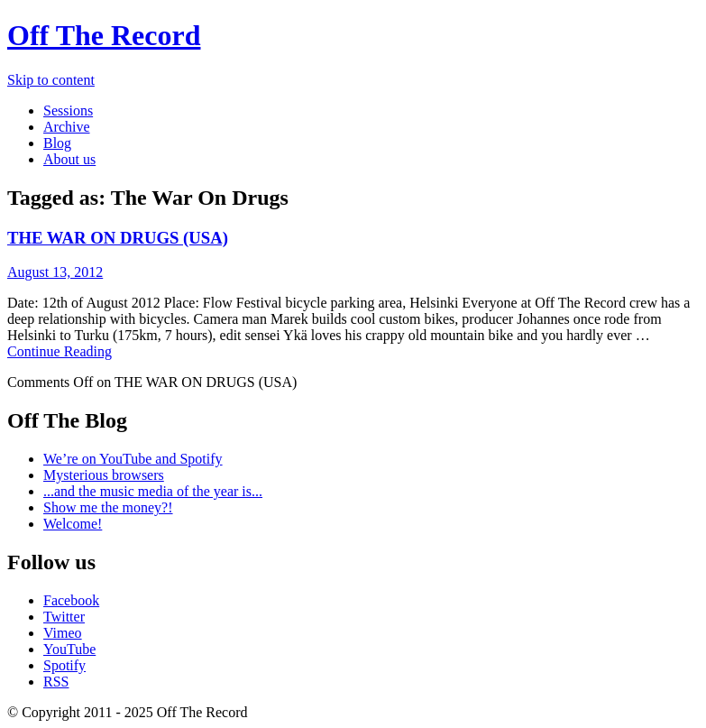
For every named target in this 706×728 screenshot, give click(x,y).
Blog (57, 143)
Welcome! (73, 524)
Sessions (68, 111)
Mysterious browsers (104, 475)
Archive (67, 127)
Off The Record (104, 35)
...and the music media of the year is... (153, 491)
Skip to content (51, 80)
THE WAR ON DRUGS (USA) (118, 238)
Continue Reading (60, 351)
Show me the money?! (108, 507)
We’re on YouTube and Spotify (133, 459)
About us (69, 159)
